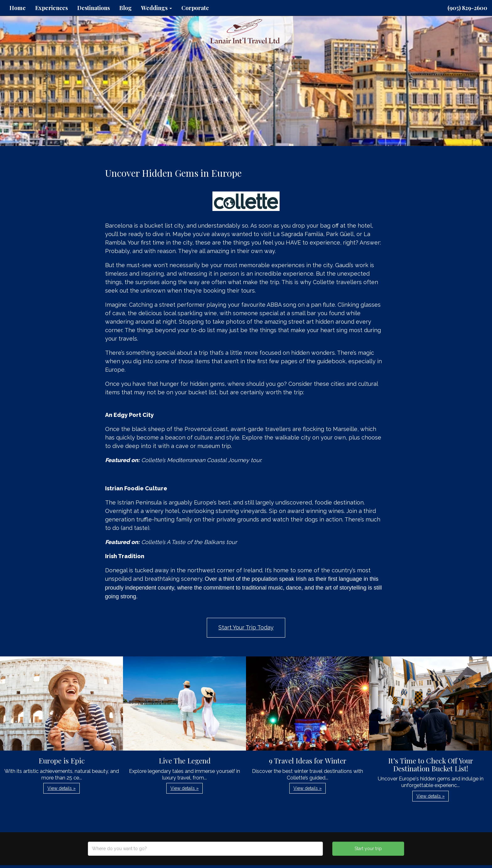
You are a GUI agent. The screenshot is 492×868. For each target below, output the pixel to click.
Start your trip (368, 849)
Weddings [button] (157, 8)
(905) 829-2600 (467, 8)
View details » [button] (61, 788)
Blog (126, 8)
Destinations (94, 8)
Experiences (51, 8)
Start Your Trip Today (246, 627)
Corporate (195, 8)
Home (18, 8)
